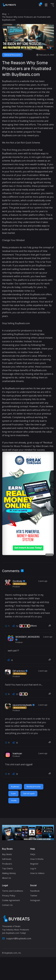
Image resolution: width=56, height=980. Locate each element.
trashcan (17, 753)
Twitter (34, 895)
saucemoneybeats (24, 705)
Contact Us (7, 905)
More (34, 626)
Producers (7, 864)
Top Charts (7, 868)
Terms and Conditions (13, 891)
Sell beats (7, 859)
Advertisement (49, 555)
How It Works (37, 859)
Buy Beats (7, 854)
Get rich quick (29, 793)
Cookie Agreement (11, 900)
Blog (4, 14)
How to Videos (37, 873)
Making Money (9, 873)
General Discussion (12, 55)
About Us (7, 878)
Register (34, 864)
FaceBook (35, 891)
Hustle (14, 800)
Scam (13, 793)
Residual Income (34, 787)
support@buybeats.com (17, 938)
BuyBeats (15, 787)
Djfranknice (20, 671)
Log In (33, 868)
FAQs (33, 854)
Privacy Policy (9, 895)
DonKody (19, 581)
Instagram (35, 900)
